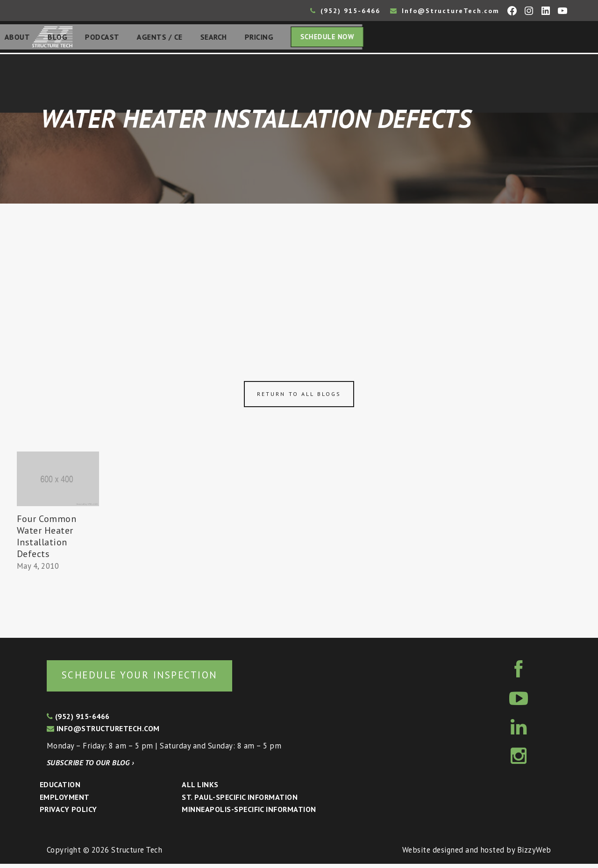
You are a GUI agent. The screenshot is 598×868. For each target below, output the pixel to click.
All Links (200, 789)
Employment (65, 801)
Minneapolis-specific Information (249, 813)
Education (60, 789)
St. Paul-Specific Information (240, 801)
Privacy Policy (68, 813)
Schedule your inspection (157, 678)
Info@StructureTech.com (445, 11)
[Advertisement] (299, 276)
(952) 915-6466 (345, 11)
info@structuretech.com (103, 733)
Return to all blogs (299, 397)
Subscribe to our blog (90, 767)
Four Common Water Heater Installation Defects (47, 539)
